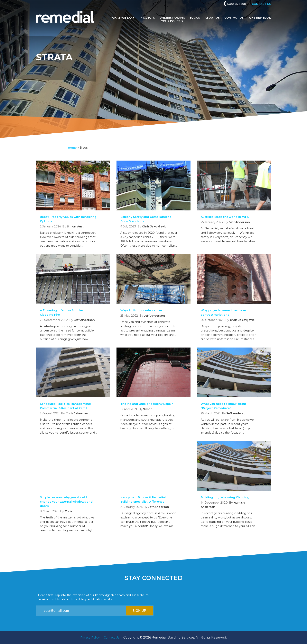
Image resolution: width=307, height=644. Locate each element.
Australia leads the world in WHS (225, 217)
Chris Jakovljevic (154, 226)
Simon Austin (77, 226)
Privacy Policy (90, 638)
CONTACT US (261, 4)
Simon (148, 409)
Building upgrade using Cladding (225, 497)
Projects (147, 18)
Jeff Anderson (239, 222)
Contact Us (234, 18)
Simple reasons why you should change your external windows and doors (66, 502)
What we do (121, 18)
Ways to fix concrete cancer (141, 310)
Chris (69, 511)
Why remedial (260, 18)
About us (212, 18)
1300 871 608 (238, 4)
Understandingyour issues (172, 19)
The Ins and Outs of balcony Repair (147, 404)
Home (72, 148)
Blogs (195, 18)
